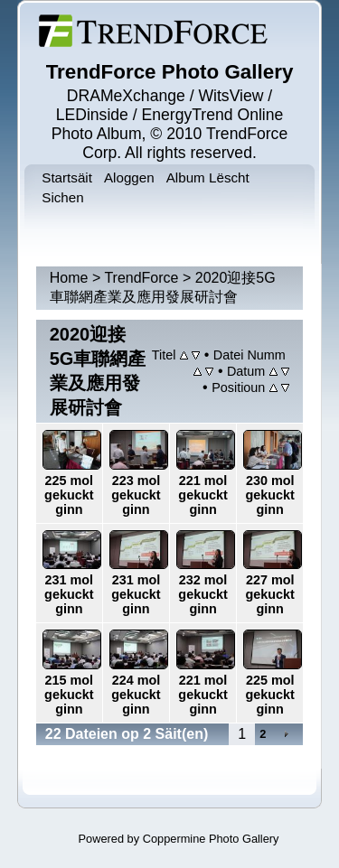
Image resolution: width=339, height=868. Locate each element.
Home (69, 278)
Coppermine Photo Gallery (211, 839)
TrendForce (141, 278)
